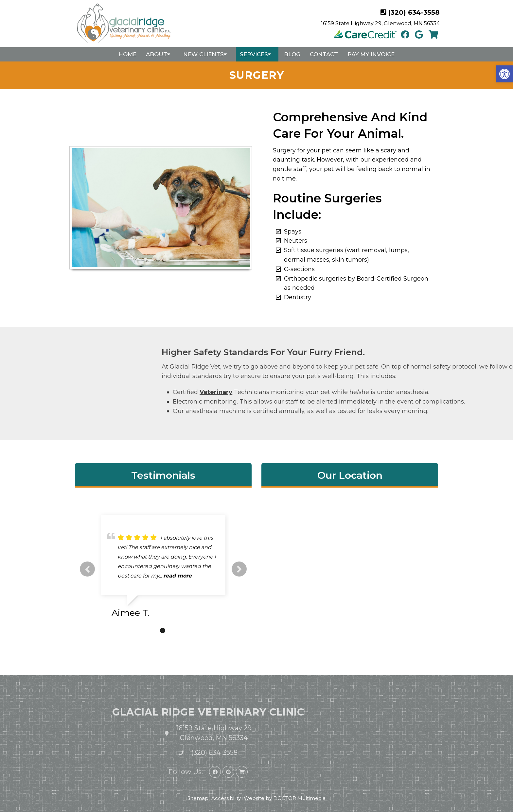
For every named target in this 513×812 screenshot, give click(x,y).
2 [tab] (163, 631)
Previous (87, 569)
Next (239, 569)
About (157, 54)
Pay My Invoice (371, 54)
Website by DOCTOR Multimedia (285, 798)
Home (127, 54)
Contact (324, 54)
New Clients (203, 54)
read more (177, 576)
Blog (292, 54)
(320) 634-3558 (414, 12)
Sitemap (198, 798)
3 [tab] (172, 631)
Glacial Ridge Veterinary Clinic (157, 712)
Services (254, 54)
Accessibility (226, 798)
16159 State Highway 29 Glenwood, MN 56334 (162, 733)
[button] (504, 74)
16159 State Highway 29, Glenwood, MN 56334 (380, 23)
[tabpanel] (163, 569)
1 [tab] (153, 631)
